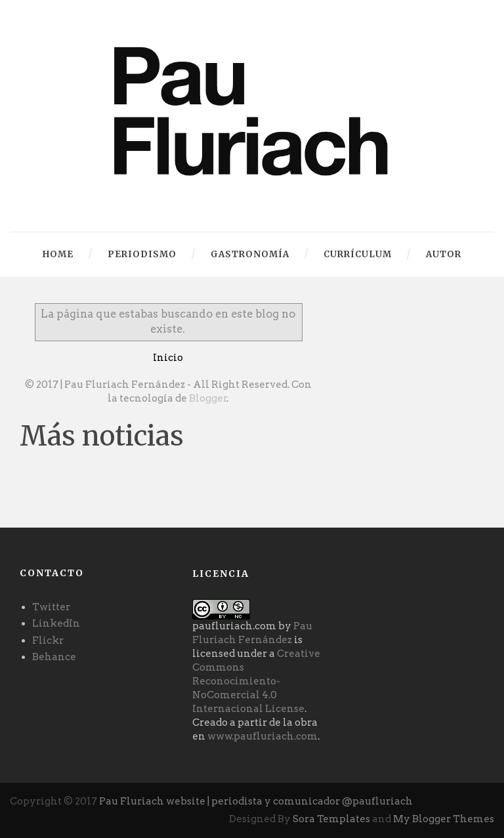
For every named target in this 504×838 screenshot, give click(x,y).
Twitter (51, 607)
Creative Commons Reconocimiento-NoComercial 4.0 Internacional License (256, 681)
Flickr (48, 640)
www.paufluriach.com (262, 736)
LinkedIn (56, 623)
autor (444, 254)
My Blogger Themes (444, 819)
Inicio (168, 358)
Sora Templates (331, 819)
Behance (54, 657)
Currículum (358, 254)
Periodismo (142, 254)
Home (58, 254)
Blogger (208, 398)
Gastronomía (250, 254)
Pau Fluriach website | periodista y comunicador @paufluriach (256, 801)
